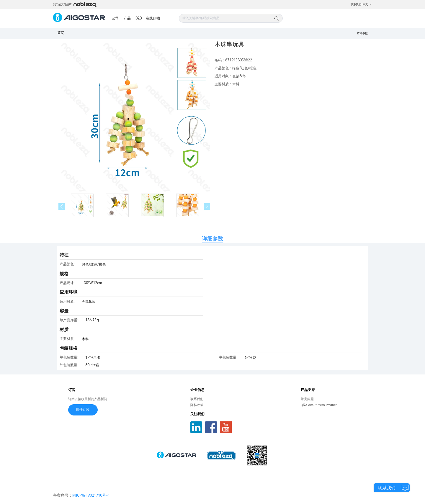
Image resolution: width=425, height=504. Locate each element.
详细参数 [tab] (212, 239)
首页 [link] (61, 33)
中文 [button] (367, 4)
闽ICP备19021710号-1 (91, 495)
